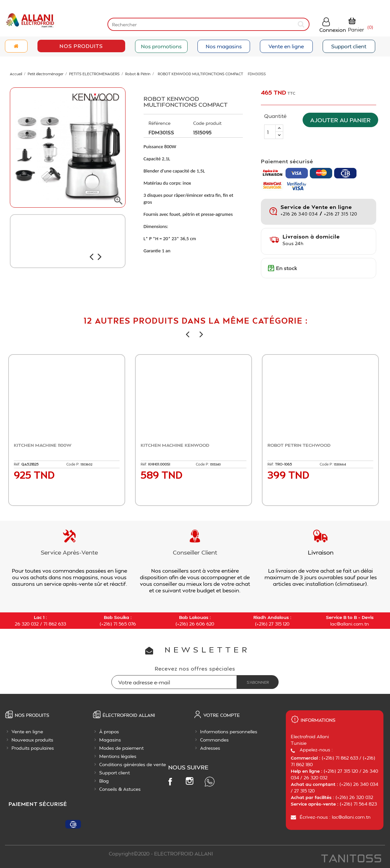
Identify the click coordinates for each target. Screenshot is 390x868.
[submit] (302, 24)
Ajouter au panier (342, 120)
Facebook (170, 781)
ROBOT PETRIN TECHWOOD (299, 445)
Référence (160, 123)
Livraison (321, 552)
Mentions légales (118, 756)
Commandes (214, 740)
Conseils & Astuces (120, 789)
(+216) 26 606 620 (195, 624)
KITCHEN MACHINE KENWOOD (175, 445)
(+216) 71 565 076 (118, 624)
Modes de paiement (121, 748)
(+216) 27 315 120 (272, 624)
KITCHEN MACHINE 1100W (43, 445)
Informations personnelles (229, 731)
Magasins (110, 740)
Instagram (190, 781)
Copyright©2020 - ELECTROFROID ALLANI (161, 853)
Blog (104, 781)
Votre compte (222, 715)
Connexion (333, 30)
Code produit (207, 123)
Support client (349, 46)
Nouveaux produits (32, 740)
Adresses (210, 748)
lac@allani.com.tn (350, 624)
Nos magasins (224, 46)
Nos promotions (161, 46)
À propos (109, 731)
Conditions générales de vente (133, 764)
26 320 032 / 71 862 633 (40, 624)
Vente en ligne (286, 46)
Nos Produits (81, 46)
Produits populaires (33, 748)
